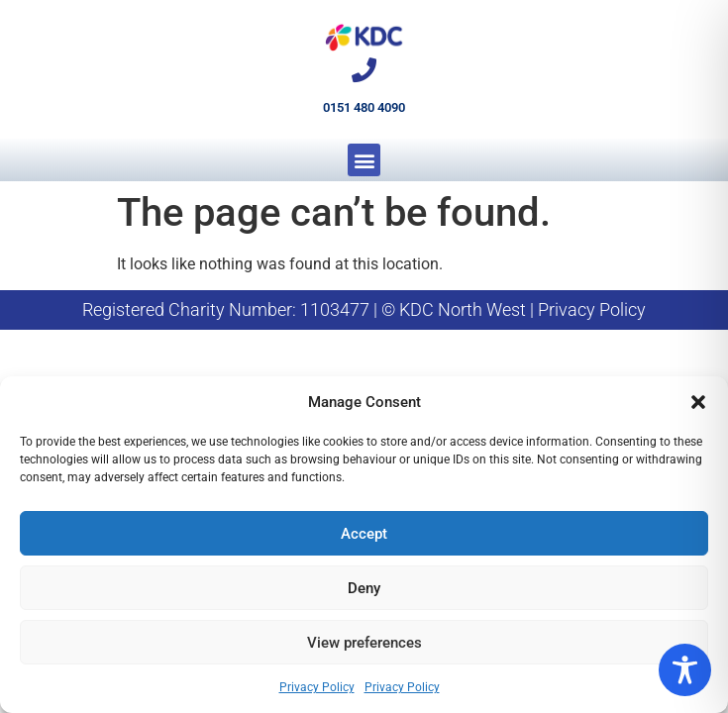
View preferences (364, 643)
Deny (364, 588)
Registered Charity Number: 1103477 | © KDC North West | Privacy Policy (364, 309)
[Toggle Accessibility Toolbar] (685, 670)
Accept (364, 534)
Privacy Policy (317, 687)
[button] (698, 402)
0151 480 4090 (364, 107)
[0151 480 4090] (364, 70)
